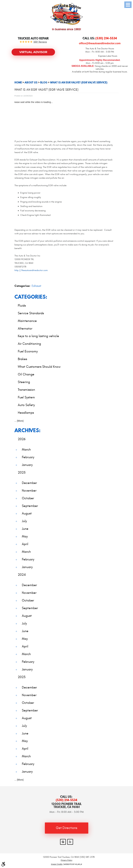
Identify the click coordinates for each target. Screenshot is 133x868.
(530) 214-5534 (66, 800)
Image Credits (57, 864)
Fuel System (26, 397)
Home (18, 83)
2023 (22, 677)
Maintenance (27, 321)
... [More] (19, 421)
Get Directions (67, 828)
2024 (22, 575)
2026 (22, 439)
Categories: (31, 297)
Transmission (26, 390)
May (25, 536)
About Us (31, 83)
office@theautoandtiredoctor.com (100, 43)
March (26, 449)
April (25, 544)
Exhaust (36, 286)
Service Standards (31, 313)
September (30, 506)
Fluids (22, 305)
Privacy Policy (67, 860)
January (27, 465)
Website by (73, 864)
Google (63, 842)
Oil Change (26, 374)
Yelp (70, 842)
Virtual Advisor (33, 52)
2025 (22, 472)
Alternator (25, 328)
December (29, 483)
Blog (44, 83)
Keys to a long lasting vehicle (38, 336)
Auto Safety (26, 405)
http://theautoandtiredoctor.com (31, 270)
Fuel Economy (28, 351)
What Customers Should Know (39, 367)
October (28, 498)
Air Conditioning (29, 344)
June (25, 529)
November (29, 491)
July (24, 521)
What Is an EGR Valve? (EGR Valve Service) (79, 83)
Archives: (27, 430)
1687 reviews (40, 42)
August (27, 513)
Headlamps (26, 413)
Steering (24, 382)
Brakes (22, 359)
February (28, 457)
